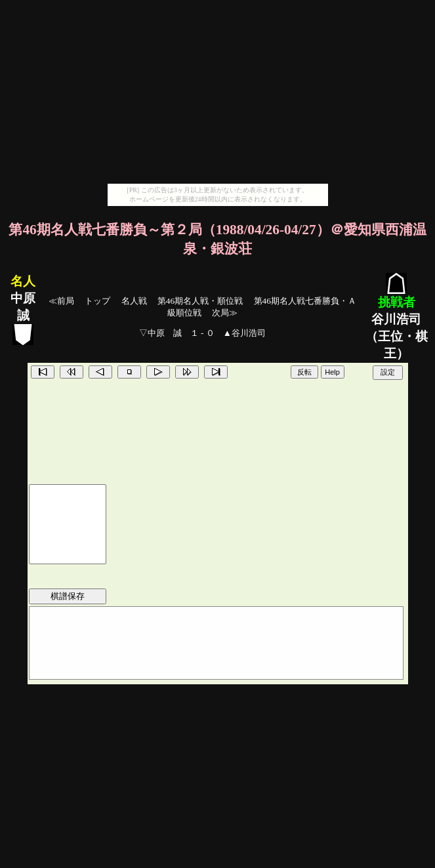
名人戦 (134, 301)
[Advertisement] (218, 92)
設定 (388, 372)
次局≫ (225, 313)
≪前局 (61, 301)
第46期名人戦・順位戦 (200, 301)
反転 (304, 372)
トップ (97, 301)
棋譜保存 (68, 596)
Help (332, 372)
